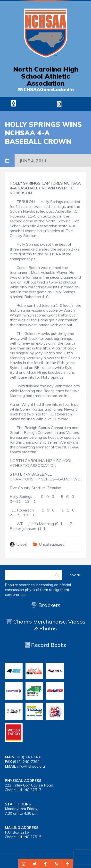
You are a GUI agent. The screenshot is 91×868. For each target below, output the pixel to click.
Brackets (46, 605)
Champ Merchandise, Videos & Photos (49, 625)
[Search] (33, 575)
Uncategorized (52, 544)
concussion (14, 590)
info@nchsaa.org (31, 766)
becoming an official (54, 585)
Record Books (45, 645)
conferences (16, 594)
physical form (37, 590)
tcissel (22, 544)
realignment (59, 590)
